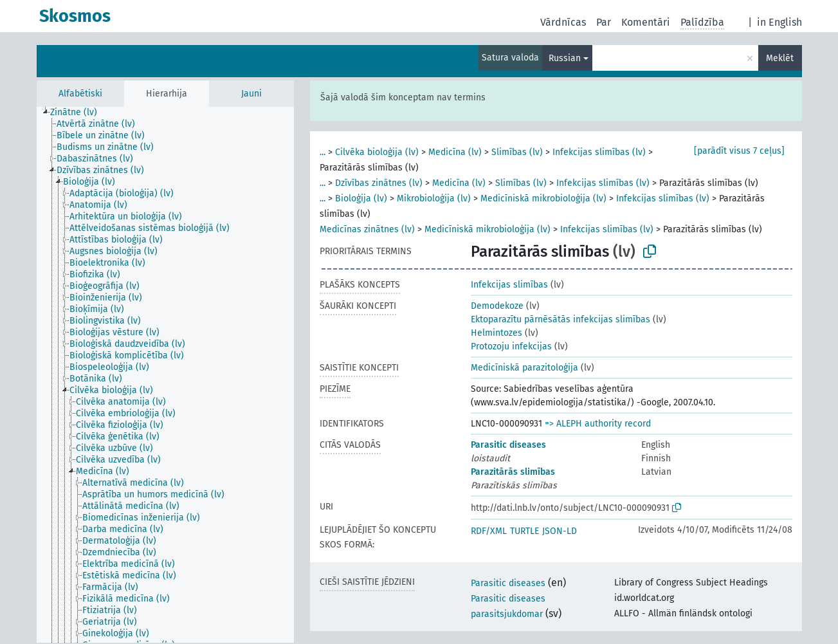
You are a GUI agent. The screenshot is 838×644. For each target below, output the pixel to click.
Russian (565, 58)
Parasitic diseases (508, 445)
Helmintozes (496, 333)
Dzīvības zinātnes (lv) (379, 183)
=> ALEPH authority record (598, 424)
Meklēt (780, 58)
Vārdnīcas (563, 22)
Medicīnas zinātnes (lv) (367, 229)
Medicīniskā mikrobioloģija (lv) (543, 198)
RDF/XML (489, 531)
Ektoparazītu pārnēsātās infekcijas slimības (560, 319)
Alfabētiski (80, 94)
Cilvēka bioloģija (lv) (377, 152)
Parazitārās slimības (513, 472)
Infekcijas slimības (509, 285)
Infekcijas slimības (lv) (599, 152)
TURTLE (524, 531)
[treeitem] (79, 113)
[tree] (165, 375)
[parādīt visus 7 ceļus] (739, 151)
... (323, 152)
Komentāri (646, 22)
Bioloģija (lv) (361, 198)
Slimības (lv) (517, 152)
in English (779, 22)
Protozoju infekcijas (511, 346)
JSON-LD (560, 531)
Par (604, 22)
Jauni (251, 94)
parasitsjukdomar (507, 614)
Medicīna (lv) (455, 152)
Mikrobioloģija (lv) (434, 198)
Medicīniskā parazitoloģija (524, 368)
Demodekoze (497, 306)
